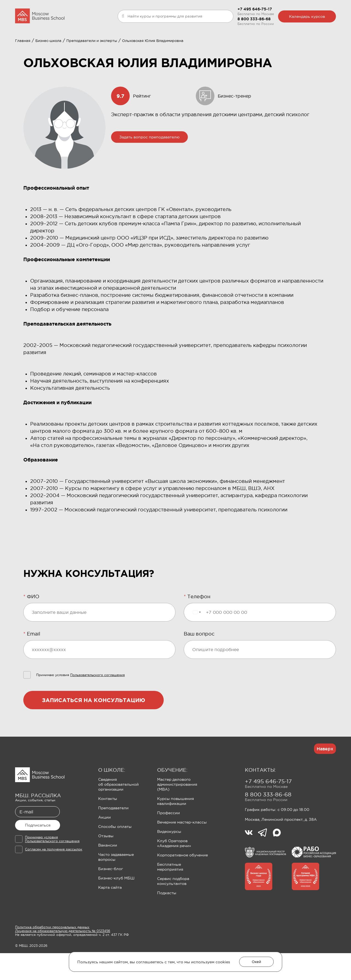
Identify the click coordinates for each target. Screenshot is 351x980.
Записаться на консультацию (94, 727)
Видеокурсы (169, 858)
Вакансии (108, 872)
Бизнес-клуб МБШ (116, 905)
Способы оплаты (115, 853)
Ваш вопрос (199, 661)
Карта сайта (110, 914)
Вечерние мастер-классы (182, 849)
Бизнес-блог (111, 896)
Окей (256, 962)
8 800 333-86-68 (254, 19)
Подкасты (167, 920)
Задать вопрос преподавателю (149, 164)
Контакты (108, 825)
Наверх (325, 776)
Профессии (169, 840)
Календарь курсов (307, 16)
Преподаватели (113, 835)
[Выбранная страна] (197, 639)
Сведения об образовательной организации (118, 811)
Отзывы (106, 863)
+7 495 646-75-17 (255, 9)
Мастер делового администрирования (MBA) (177, 811)
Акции (104, 844)
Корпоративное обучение (182, 882)
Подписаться (38, 852)
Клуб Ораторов (157, 45)
